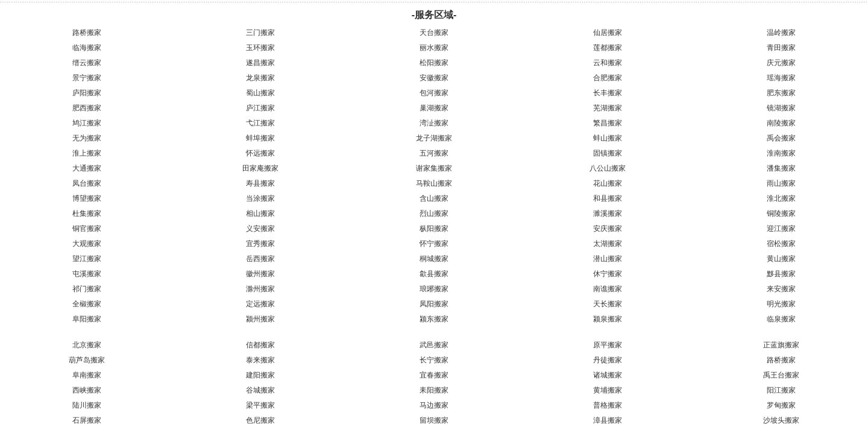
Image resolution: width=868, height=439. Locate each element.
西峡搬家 (87, 390)
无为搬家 (87, 138)
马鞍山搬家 (434, 183)
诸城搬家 (608, 375)
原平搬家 (608, 345)
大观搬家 (87, 244)
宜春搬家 (434, 375)
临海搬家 (87, 48)
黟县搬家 (781, 274)
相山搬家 (260, 213)
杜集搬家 (87, 213)
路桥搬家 (87, 33)
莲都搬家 (608, 48)
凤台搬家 (87, 183)
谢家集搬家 (434, 168)
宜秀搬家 (260, 244)
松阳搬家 (434, 63)
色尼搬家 (260, 420)
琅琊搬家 (434, 289)
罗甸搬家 (781, 405)
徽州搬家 (260, 274)
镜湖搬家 (781, 108)
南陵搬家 (781, 123)
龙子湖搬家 (434, 138)
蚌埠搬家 (260, 138)
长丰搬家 (608, 93)
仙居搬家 (608, 33)
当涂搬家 (260, 198)
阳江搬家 (781, 390)
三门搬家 (260, 33)
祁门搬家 (87, 289)
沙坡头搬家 (781, 420)
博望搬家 (87, 198)
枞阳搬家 (434, 229)
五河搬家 (434, 153)
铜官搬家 (87, 229)
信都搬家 (260, 345)
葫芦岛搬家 (87, 360)
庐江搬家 (260, 108)
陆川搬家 (87, 405)
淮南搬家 (781, 153)
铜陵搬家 (781, 213)
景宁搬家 (87, 78)
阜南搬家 (87, 375)
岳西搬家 (260, 259)
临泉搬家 (781, 319)
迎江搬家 (781, 229)
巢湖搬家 (434, 108)
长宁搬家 (434, 360)
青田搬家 (781, 48)
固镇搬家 (608, 153)
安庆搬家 (608, 229)
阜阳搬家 (87, 319)
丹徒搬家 (608, 360)
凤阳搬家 (434, 304)
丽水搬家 (434, 48)
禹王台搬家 (781, 375)
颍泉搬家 (608, 319)
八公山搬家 (608, 168)
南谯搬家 (608, 289)
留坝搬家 (434, 420)
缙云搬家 (87, 63)
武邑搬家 (434, 345)
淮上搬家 (87, 153)
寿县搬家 (260, 183)
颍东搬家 (434, 319)
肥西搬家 (87, 108)
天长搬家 (608, 304)
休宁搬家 (608, 274)
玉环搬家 (260, 48)
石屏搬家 (87, 420)
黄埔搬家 (608, 390)
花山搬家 (608, 183)
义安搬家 (260, 229)
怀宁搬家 (434, 244)
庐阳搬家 (87, 93)
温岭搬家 (781, 33)
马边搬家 (434, 405)
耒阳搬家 (434, 390)
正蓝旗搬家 (781, 345)
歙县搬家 (434, 274)
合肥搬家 (608, 78)
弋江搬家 (260, 123)
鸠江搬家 (87, 123)
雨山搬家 (781, 183)
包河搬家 (434, 93)
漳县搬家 (608, 420)
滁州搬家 (260, 289)
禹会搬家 (781, 138)
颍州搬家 (260, 319)
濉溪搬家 (608, 213)
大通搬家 (87, 168)
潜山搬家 (608, 259)
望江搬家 (87, 259)
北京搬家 (87, 345)
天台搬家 (434, 33)
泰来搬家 (260, 360)
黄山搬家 (781, 259)
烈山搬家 (434, 213)
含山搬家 (434, 198)
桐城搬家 (434, 259)
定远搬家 (260, 304)
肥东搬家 (781, 93)
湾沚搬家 (434, 123)
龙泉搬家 (260, 78)
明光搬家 (781, 304)
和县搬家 (608, 198)
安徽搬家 (434, 78)
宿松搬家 (781, 244)
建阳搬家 (260, 375)
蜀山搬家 (260, 93)
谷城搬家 (260, 390)
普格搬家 (608, 405)
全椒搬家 (87, 304)
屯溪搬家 (87, 274)
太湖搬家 (608, 244)
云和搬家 (608, 63)
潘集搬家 (781, 168)
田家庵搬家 (260, 168)
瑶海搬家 (781, 78)
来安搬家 (781, 289)
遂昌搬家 (260, 63)
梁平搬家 (260, 405)
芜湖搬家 (608, 108)
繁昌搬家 (608, 123)
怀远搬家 (260, 153)
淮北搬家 (781, 198)
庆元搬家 (781, 63)
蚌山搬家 (608, 138)
